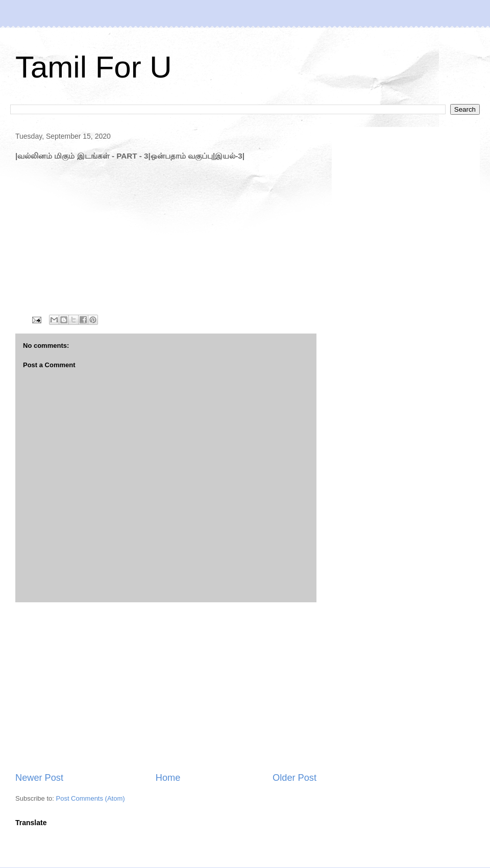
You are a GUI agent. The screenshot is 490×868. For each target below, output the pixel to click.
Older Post (295, 778)
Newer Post (39, 778)
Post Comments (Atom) (91, 798)
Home (168, 778)
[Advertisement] (166, 687)
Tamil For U (94, 67)
